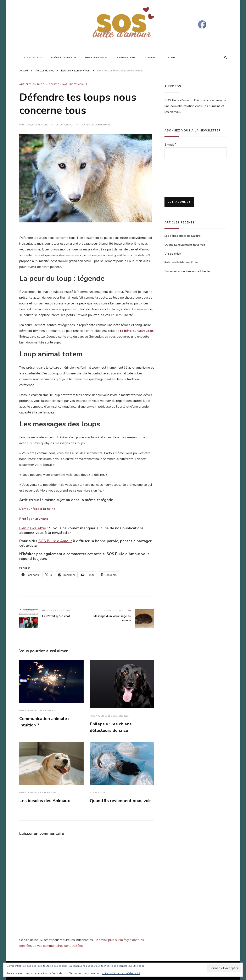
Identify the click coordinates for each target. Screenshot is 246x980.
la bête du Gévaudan (137, 331)
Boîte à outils (62, 58)
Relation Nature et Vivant (68, 84)
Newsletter (126, 58)
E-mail (170, 145)
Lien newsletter (33, 528)
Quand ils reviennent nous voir (121, 801)
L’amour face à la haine (37, 509)
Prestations (95, 58)
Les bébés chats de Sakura (183, 236)
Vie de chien (173, 254)
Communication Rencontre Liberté (187, 271)
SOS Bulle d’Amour (55, 541)
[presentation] (181, 178)
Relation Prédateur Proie (181, 262)
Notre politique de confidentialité (121, 973)
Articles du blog (32, 84)
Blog (172, 58)
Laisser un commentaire (96, 125)
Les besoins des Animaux (45, 801)
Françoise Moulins (36, 125)
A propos (31, 58)
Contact (151, 58)
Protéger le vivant (34, 519)
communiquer (136, 437)
